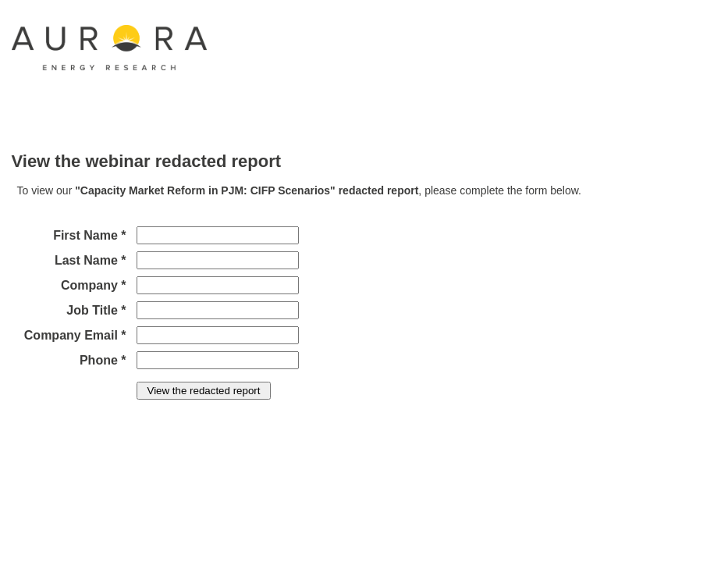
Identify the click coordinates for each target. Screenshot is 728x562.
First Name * (89, 235)
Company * (94, 285)
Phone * (103, 360)
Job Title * (96, 310)
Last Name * (91, 260)
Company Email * (75, 335)
